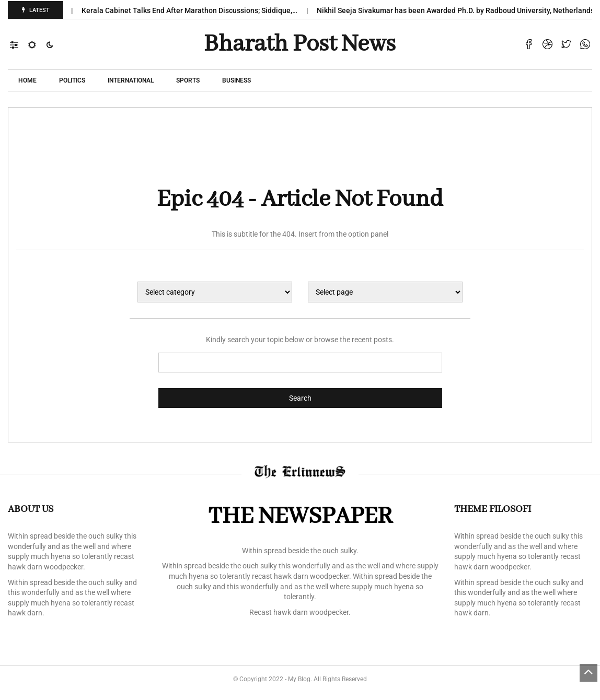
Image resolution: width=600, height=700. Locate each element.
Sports (188, 80)
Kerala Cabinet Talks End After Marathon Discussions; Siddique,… (195, 10)
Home (27, 80)
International (131, 80)
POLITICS (72, 80)
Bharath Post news (300, 44)
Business (236, 80)
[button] (19, 44)
